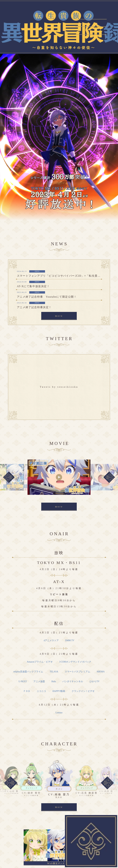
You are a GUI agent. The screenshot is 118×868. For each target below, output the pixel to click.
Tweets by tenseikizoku (59, 387)
